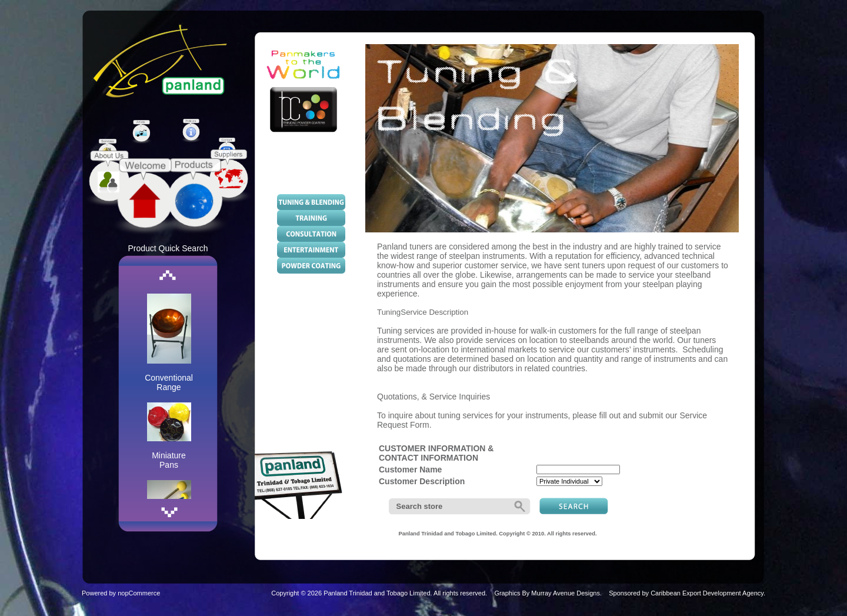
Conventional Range (169, 382)
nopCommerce (139, 593)
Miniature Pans (169, 460)
